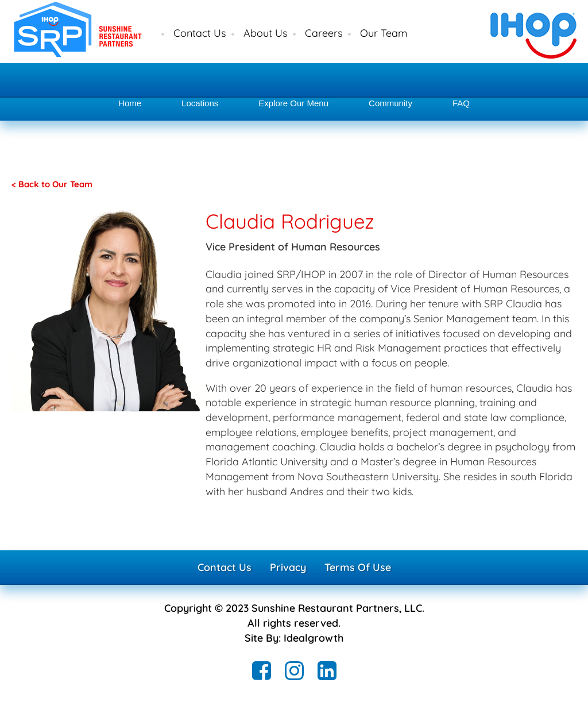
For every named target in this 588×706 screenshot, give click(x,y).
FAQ (461, 103)
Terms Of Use (358, 567)
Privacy (288, 567)
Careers (324, 33)
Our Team (384, 33)
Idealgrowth (314, 638)
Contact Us (200, 33)
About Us (265, 33)
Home (130, 103)
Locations (200, 103)
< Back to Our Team (52, 184)
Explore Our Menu (293, 103)
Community (390, 103)
